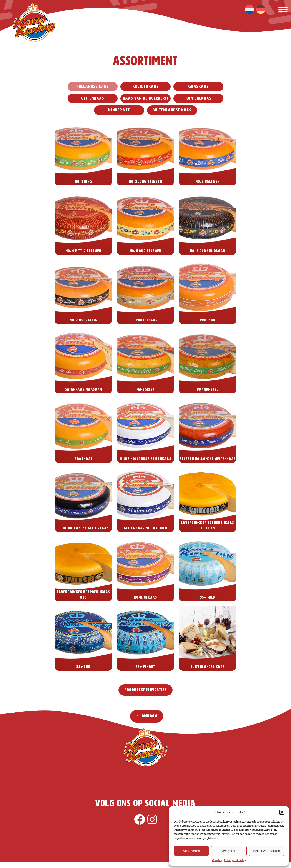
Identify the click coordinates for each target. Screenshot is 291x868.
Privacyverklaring (235, 860)
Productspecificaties (146, 690)
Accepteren (191, 851)
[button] (282, 812)
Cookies (217, 860)
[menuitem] (249, 9)
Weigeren (229, 851)
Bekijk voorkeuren (267, 851)
